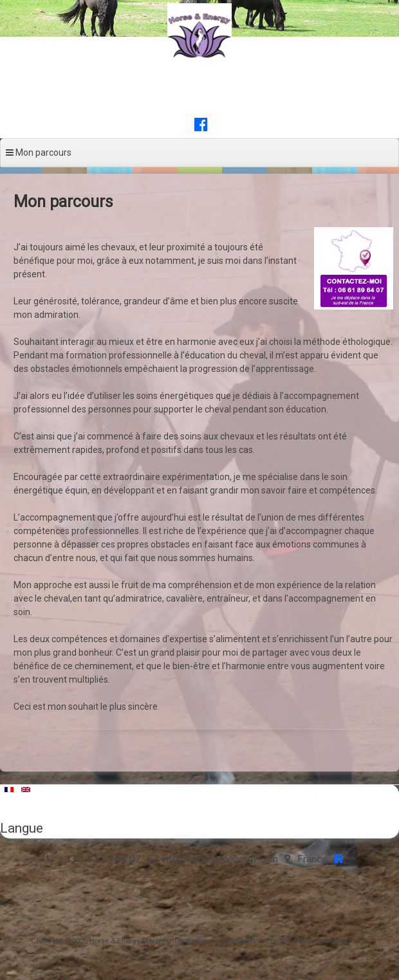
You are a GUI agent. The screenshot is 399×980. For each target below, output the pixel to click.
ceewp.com (348, 941)
